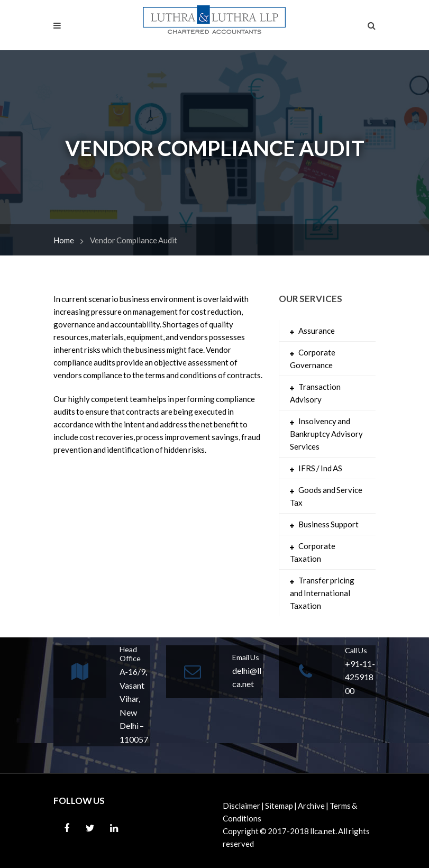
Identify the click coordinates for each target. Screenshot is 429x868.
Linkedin (114, 828)
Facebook (67, 828)
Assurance (317, 331)
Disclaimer (241, 806)
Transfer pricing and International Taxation (322, 593)
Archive (311, 806)
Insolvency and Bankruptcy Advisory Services (326, 434)
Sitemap (279, 806)
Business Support (328, 524)
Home (64, 240)
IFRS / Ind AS (320, 468)
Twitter (90, 828)
